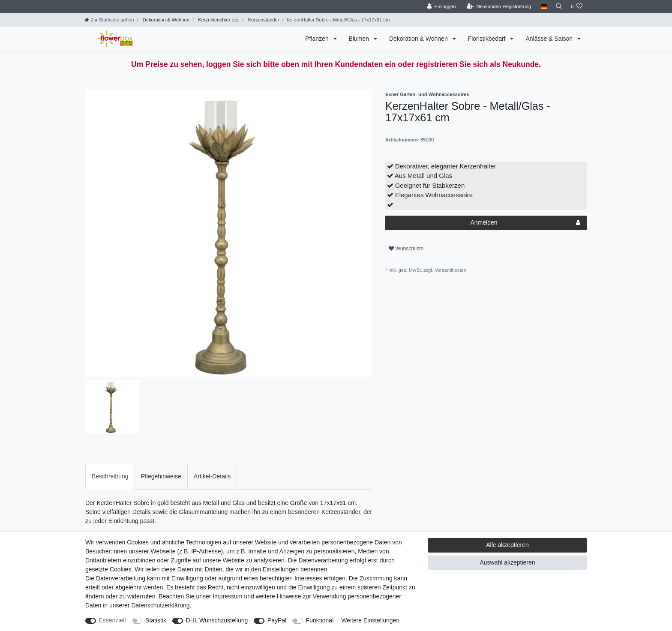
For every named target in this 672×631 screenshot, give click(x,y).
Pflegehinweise (161, 476)
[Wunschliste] (577, 7)
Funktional (320, 620)
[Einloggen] (439, 7)
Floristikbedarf (488, 39)
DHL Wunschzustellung (217, 620)
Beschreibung (110, 476)
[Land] (541, 7)
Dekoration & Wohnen (165, 20)
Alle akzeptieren (507, 545)
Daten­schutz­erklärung (160, 605)
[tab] (110, 476)
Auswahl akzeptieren (507, 562)
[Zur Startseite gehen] (109, 20)
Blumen (360, 39)
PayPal (277, 620)
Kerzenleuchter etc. (218, 20)
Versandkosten (450, 270)
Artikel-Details (212, 476)
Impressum (227, 596)
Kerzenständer (263, 20)
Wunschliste (406, 249)
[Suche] (558, 7)
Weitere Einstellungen (370, 620)
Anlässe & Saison (550, 39)
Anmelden (525, 223)
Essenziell (112, 620)
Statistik (156, 620)
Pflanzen (318, 39)
